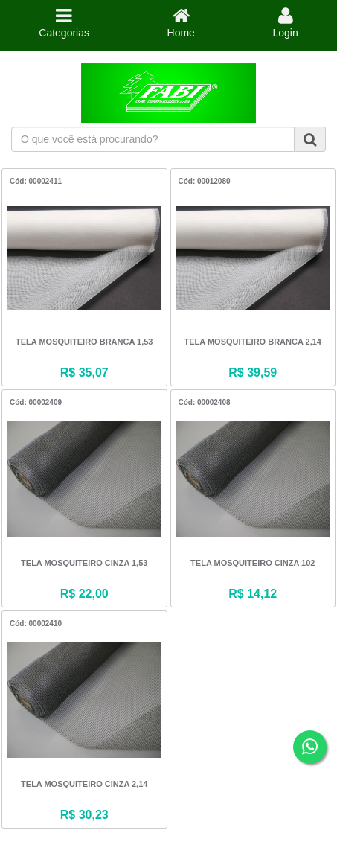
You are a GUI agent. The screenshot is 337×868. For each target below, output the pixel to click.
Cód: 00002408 (205, 402)
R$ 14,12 (253, 594)
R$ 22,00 (84, 594)
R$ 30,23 (84, 815)
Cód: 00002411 (36, 181)
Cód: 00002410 (36, 623)
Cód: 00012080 (205, 181)
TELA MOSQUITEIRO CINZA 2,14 (84, 784)
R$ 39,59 (253, 373)
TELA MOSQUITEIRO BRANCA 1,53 (84, 342)
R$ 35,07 (84, 373)
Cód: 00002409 (36, 402)
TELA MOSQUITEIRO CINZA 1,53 (84, 563)
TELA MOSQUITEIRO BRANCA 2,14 (253, 342)
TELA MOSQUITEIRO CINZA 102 (253, 563)
